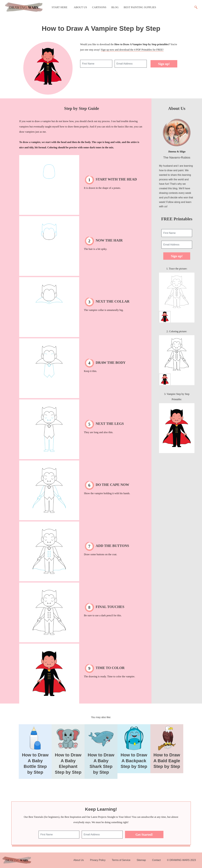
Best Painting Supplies (140, 7)
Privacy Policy (98, 860)
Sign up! (164, 64)
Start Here (60, 7)
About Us (80, 7)
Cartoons (99, 7)
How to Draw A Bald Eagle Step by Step (167, 761)
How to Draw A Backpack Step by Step (134, 761)
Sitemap (141, 860)
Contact (156, 860)
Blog (115, 7)
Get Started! (144, 834)
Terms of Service (121, 860)
